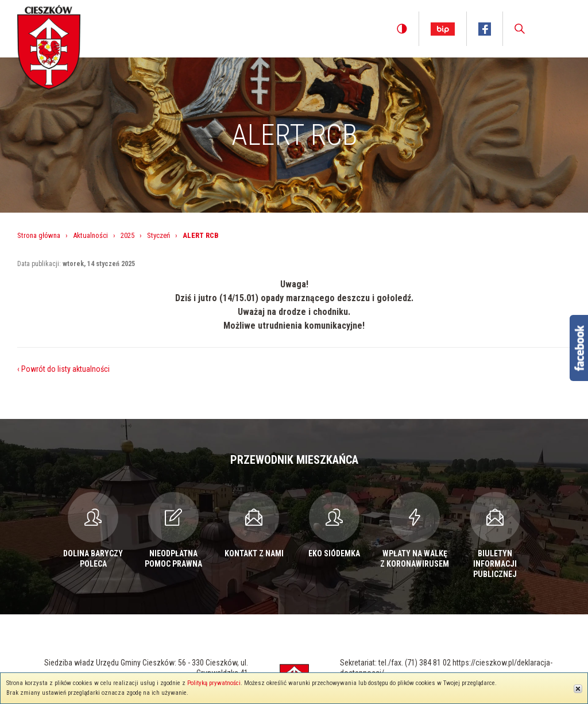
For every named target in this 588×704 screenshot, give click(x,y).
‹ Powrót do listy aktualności (63, 369)
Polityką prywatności (214, 683)
